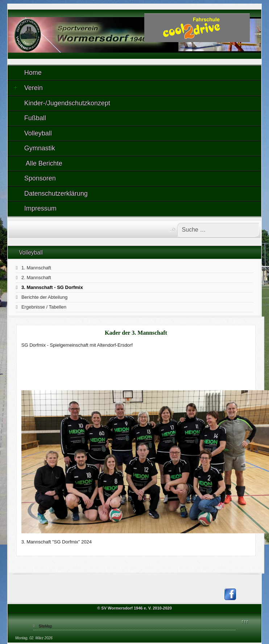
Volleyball (38, 133)
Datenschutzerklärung (56, 193)
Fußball (35, 118)
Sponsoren (40, 178)
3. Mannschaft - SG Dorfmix (52, 287)
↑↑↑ (245, 621)
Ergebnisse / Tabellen (44, 307)
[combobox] (218, 230)
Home (33, 73)
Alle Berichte (43, 163)
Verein (28, 88)
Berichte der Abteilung (44, 297)
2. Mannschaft (36, 278)
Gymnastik (40, 148)
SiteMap (45, 626)
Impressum (40, 208)
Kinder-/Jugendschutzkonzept (67, 103)
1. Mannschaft (36, 268)
